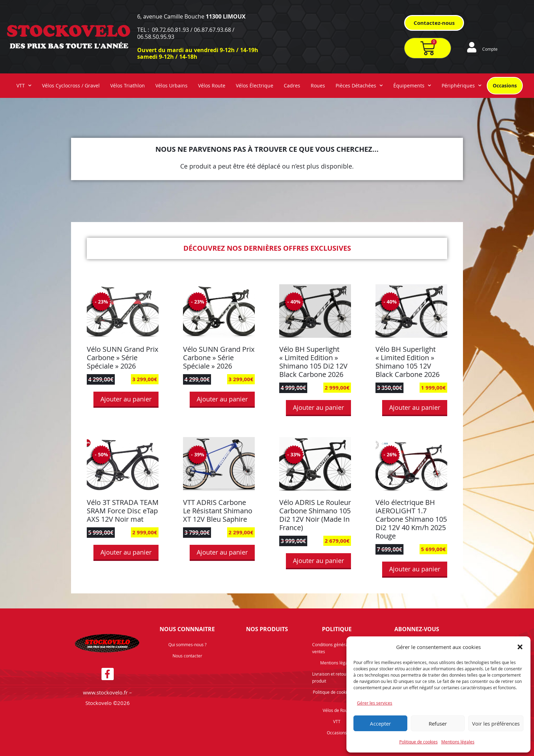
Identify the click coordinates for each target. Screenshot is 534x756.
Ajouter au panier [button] (126, 399)
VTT (24, 86)
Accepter (380, 723)
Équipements (412, 86)
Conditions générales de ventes (336, 648)
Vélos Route (212, 85)
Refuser (438, 723)
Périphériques (462, 86)
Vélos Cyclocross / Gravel (71, 85)
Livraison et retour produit (330, 677)
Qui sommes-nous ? (187, 644)
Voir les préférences (496, 723)
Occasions (505, 85)
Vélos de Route (337, 710)
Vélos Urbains (171, 85)
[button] (520, 647)
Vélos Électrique (255, 85)
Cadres (292, 85)
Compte (490, 49)
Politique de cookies (419, 742)
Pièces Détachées (359, 86)
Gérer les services (375, 703)
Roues (318, 85)
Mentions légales (458, 742)
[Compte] (472, 47)
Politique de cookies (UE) (337, 692)
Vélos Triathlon (128, 85)
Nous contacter (187, 656)
